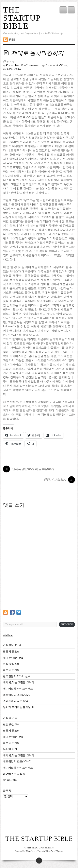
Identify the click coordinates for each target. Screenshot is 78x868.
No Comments (30, 66)
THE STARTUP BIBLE (22, 18)
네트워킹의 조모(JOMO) (17, 695)
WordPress (30, 851)
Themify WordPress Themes (50, 851)
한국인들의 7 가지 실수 (17, 676)
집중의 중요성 (11, 652)
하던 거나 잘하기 (59, 480)
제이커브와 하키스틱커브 (18, 689)
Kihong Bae (13, 66)
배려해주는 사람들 (14, 774)
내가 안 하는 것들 (13, 658)
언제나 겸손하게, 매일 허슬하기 (28, 469)
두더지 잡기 (10, 749)
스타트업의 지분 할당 (16, 701)
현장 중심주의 (11, 664)
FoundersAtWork (57, 66)
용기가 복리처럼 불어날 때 (19, 707)
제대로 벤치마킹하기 (37, 53)
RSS (12, 40)
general (8, 69)
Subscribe (67, 624)
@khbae (8, 635)
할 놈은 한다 (10, 780)
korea (17, 69)
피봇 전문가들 (11, 670)
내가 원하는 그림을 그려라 (19, 682)
